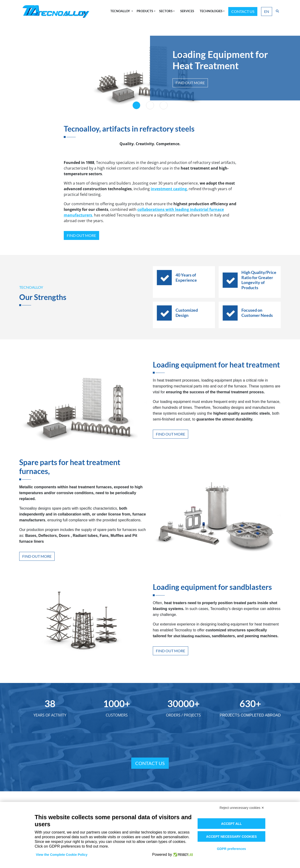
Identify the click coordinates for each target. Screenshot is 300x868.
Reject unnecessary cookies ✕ (242, 808)
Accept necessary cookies (231, 837)
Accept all (231, 824)
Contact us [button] (243, 11)
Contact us (150, 763)
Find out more (190, 83)
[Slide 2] (150, 105)
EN (267, 11)
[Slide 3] (164, 105)
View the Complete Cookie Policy (62, 855)
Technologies (211, 11)
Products (145, 11)
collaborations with (156, 209)
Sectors (166, 11)
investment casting (169, 189)
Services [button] (187, 11)
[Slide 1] (136, 105)
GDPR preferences (232, 849)
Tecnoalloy (121, 11)
